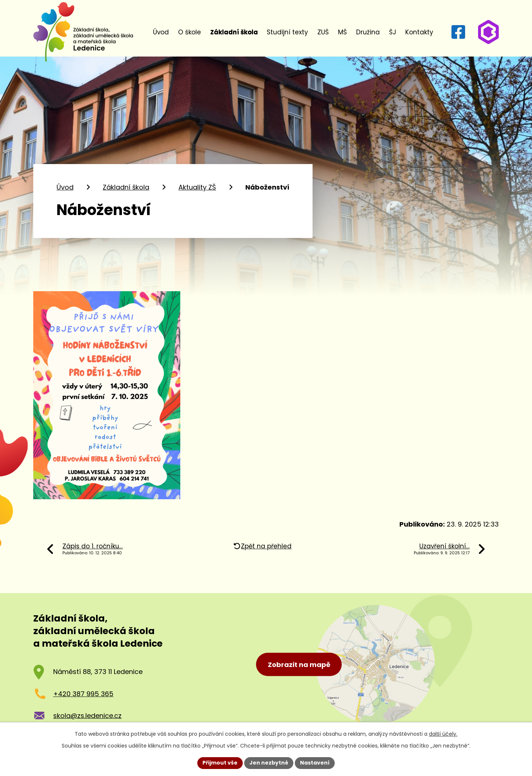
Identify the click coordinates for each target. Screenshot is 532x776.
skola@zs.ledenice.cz (87, 716)
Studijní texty (287, 32)
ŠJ (393, 32)
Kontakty (419, 32)
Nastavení (315, 763)
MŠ (342, 32)
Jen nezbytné (269, 763)
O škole (190, 32)
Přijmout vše (220, 763)
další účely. (443, 734)
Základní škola (234, 32)
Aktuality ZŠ (197, 187)
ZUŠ (323, 32)
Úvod (161, 32)
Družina (368, 32)
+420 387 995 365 (83, 694)
